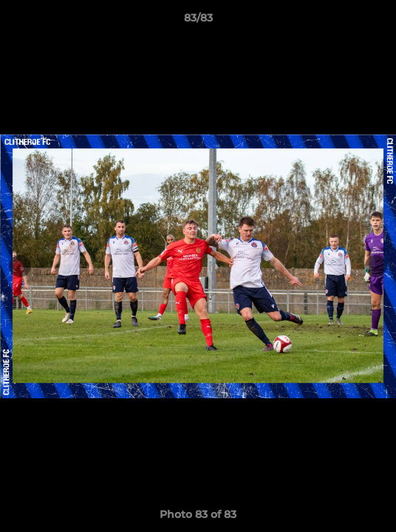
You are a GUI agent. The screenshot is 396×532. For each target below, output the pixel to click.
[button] (378, 21)
